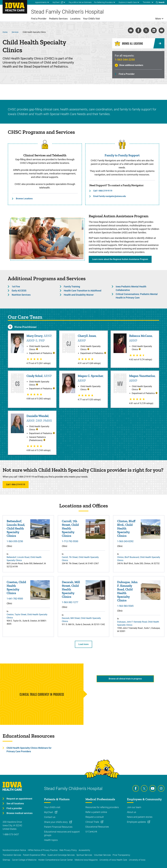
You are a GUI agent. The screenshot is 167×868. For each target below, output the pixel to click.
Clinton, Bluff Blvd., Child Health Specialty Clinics (126, 528)
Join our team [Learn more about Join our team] (134, 807)
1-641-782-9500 (15, 599)
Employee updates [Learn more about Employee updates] (137, 822)
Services (15, 32)
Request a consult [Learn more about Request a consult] (95, 817)
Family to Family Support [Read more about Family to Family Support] (122, 155)
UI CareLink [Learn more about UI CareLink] (91, 832)
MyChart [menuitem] (56, 2)
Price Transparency (121, 855)
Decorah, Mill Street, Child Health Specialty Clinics (71, 589)
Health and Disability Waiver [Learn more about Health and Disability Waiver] (79, 295)
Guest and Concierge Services (61, 855)
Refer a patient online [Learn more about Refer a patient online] (96, 812)
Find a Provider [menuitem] (39, 19)
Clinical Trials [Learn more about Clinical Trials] (93, 822)
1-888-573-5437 (11, 834)
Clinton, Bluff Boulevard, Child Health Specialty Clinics (139, 559)
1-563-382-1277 (70, 602)
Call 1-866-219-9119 (103, 191)
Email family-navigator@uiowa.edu (110, 196)
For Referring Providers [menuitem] (103, 2)
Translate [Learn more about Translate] (147, 2)
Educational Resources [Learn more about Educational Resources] (97, 827)
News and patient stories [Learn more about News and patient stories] (140, 817)
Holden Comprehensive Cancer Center (56, 860)
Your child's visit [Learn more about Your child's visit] (52, 807)
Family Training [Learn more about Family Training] (72, 287)
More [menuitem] (158, 19)
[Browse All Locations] (138, 43)
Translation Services (12, 855)
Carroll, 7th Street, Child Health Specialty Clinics (70, 528)
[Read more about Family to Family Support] (122, 144)
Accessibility (84, 850)
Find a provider (14, 808)
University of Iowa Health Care (113, 860)
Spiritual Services (84, 855)
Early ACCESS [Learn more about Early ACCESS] (19, 291)
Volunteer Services (102, 855)
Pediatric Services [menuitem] (58, 19)
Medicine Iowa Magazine (86, 860)
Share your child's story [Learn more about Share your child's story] (56, 822)
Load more (83, 644)
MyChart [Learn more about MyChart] (49, 812)
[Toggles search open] (160, 2)
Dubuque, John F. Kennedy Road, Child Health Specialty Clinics (127, 591)
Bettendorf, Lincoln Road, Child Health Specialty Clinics (16, 528)
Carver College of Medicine (24, 860)
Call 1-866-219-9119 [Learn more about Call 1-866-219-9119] (16, 485)
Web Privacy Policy (68, 850)
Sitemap (6, 860)
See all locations (15, 803)
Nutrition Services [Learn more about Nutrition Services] (21, 295)
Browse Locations (24, 199)
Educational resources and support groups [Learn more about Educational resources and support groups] (62, 833)
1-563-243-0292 (125, 541)
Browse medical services (20, 813)
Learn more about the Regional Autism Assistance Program (120, 259)
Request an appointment (19, 799)
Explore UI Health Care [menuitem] (128, 2)
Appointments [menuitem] (41, 2)
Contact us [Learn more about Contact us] (50, 817)
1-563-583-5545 (125, 606)
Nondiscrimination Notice (14, 850)
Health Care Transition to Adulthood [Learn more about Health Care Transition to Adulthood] (83, 291)
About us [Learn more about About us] (132, 812)
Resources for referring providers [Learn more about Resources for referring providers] (102, 807)
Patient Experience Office (34, 855)
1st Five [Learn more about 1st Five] (16, 287)
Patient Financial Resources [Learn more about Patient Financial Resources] (58, 827)
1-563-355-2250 (15, 541)
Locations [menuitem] (75, 19)
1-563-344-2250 (125, 60)
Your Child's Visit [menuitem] (91, 19)
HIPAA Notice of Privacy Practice (43, 850)
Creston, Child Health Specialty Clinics (16, 588)
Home (5, 32)
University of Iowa (137, 860)
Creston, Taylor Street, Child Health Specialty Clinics (27, 616)
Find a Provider (127, 74)
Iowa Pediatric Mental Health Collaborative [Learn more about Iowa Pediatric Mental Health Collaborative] (131, 288)
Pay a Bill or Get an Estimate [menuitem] (80, 2)
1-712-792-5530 (70, 541)
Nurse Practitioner (26, 327)
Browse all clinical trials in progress (125, 679)
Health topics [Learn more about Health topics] (51, 840)
